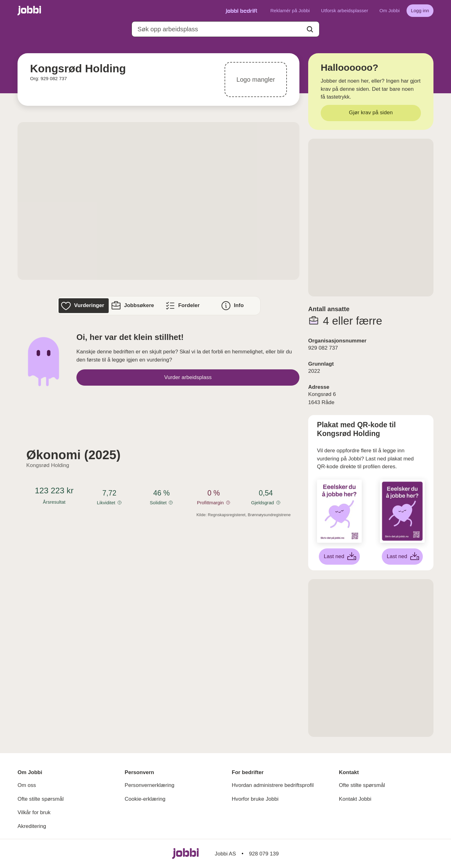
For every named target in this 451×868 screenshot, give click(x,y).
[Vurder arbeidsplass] (188, 378)
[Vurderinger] (83, 306)
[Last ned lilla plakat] (402, 557)
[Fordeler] (183, 306)
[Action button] (310, 29)
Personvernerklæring (150, 785)
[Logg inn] (420, 11)
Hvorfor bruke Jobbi (255, 799)
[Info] (233, 306)
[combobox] (225, 29)
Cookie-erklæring (145, 799)
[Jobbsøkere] (134, 306)
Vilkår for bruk (34, 812)
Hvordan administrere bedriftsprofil (273, 785)
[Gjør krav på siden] (371, 113)
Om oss (27, 785)
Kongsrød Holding (48, 465)
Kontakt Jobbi (355, 799)
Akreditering (32, 826)
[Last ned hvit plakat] (340, 557)
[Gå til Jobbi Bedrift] (241, 11)
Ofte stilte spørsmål (41, 799)
